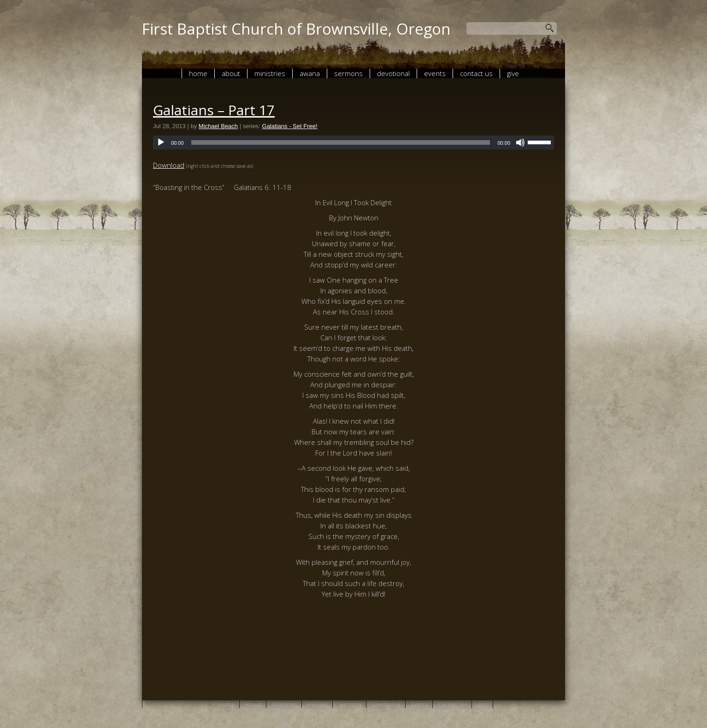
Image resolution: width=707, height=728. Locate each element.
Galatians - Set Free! (290, 126)
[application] (353, 142)
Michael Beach (218, 126)
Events (435, 73)
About (231, 73)
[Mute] (520, 142)
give (513, 73)
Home (198, 73)
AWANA (310, 73)
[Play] (161, 142)
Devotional (393, 73)
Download (169, 165)
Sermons (348, 73)
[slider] (341, 142)
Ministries (270, 73)
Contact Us (476, 73)
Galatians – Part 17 (214, 110)
